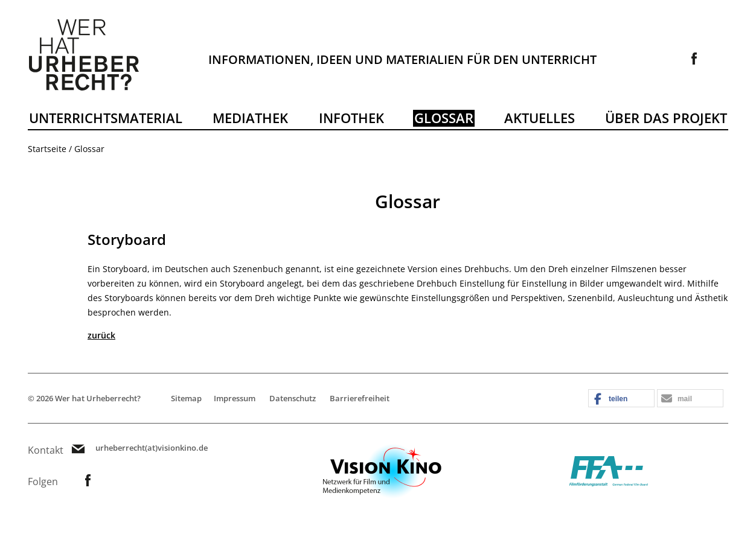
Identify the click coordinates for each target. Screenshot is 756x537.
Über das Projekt (666, 118)
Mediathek (250, 118)
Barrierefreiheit (360, 398)
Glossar (444, 118)
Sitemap (186, 398)
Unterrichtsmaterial (106, 118)
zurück (101, 335)
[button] (621, 399)
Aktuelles (540, 118)
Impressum (235, 398)
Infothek (351, 118)
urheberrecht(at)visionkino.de (152, 448)
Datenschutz (293, 398)
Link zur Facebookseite (694, 59)
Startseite (47, 149)
